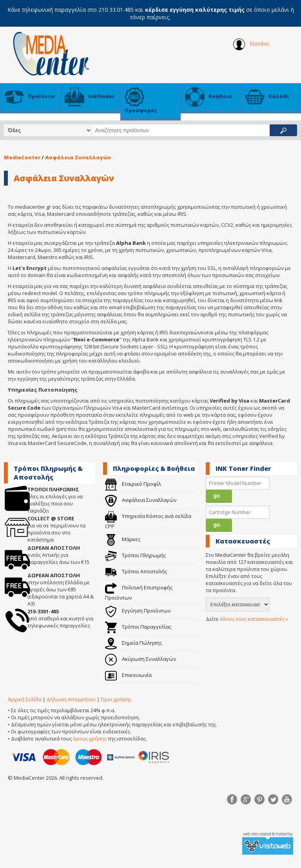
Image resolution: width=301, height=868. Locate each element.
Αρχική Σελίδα (25, 699)
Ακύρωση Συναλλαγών (141, 659)
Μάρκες (123, 539)
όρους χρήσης (90, 739)
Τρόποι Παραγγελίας (138, 627)
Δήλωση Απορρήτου (71, 699)
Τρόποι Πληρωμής (135, 555)
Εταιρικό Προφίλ (133, 484)
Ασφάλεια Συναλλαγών (78, 157)
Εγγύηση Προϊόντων (138, 611)
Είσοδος (251, 44)
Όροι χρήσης (116, 699)
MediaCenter (22, 157)
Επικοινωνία (128, 675)
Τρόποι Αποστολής (136, 571)
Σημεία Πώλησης (133, 643)
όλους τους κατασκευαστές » (254, 619)
